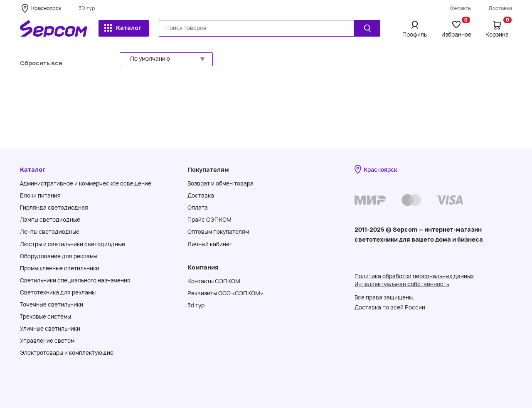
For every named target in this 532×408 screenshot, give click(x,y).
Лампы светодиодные (50, 220)
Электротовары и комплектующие (67, 353)
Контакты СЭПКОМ (214, 281)
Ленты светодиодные (50, 232)
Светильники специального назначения (75, 280)
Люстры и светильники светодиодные (73, 244)
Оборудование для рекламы (59, 256)
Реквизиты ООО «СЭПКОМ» (225, 293)
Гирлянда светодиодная (54, 208)
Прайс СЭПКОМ (209, 220)
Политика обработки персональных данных (414, 276)
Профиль (415, 35)
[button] (166, 59)
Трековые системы (46, 317)
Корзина (499, 29)
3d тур (196, 305)
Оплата (198, 208)
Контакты (460, 8)
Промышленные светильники (60, 268)
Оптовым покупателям (218, 232)
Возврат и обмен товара (220, 183)
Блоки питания (40, 195)
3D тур (87, 8)
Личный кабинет (210, 244)
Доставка (500, 8)
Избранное (456, 29)
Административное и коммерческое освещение (86, 183)
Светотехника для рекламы (58, 292)
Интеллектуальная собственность (402, 284)
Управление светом (47, 341)
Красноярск (46, 8)
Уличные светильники (50, 329)
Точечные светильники (52, 304)
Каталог (123, 28)
